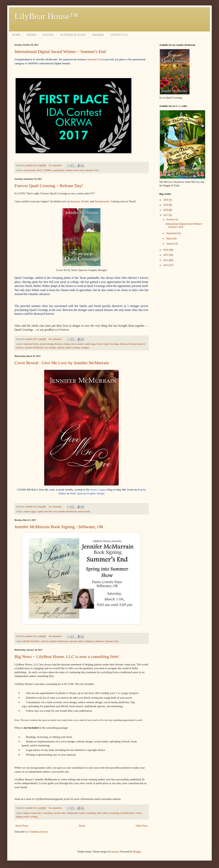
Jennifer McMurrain (34, 348)
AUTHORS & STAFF (73, 35)
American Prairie (31, 344)
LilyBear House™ (46, 16)
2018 (166, 210)
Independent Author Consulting (81, 813)
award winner (29, 170)
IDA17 (40, 170)
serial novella (84, 512)
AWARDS (98, 35)
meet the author (76, 641)
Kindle (85, 201)
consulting (47, 813)
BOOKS (31, 35)
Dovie (74, 344)
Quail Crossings (73, 348)
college (67, 344)
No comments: (56, 165)
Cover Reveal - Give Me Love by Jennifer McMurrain (62, 363)
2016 (166, 250)
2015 (166, 255)
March (170, 239)
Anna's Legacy (98, 490)
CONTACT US (119, 35)
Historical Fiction (128, 344)
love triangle (50, 348)
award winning (47, 344)
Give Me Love (50, 512)
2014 (166, 260)
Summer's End (95, 59)
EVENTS (48, 35)
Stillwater (100, 641)
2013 (166, 265)
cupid (40, 512)
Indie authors (103, 813)
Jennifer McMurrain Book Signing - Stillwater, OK (59, 527)
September (172, 233)
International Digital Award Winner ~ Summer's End (60, 52)
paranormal (59, 170)
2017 (166, 215)
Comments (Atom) (38, 832)
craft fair (45, 641)
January (170, 244)
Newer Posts (22, 826)
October (171, 220)
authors (27, 813)
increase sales (59, 813)
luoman (115, 852)
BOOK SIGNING (31, 641)
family (81, 344)
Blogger (137, 852)
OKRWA (48, 170)
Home (82, 826)
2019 (166, 205)
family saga (90, 344)
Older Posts (142, 826)
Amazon (75, 201)
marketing (114, 813)
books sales (36, 813)
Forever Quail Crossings (108, 344)
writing (34, 817)
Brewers (58, 344)
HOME (16, 35)
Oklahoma (89, 641)
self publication (127, 813)
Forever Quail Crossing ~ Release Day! (49, 186)
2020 (166, 200)
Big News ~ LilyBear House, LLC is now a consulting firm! (67, 657)
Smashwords (102, 201)
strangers (85, 348)
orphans (61, 348)
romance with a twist (75, 170)
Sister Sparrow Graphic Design (87, 493)
